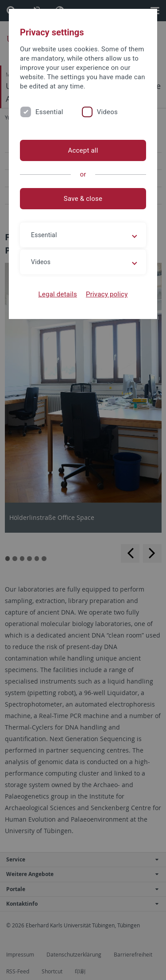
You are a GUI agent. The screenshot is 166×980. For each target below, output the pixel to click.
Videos (107, 112)
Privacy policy (107, 294)
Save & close (83, 199)
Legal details (58, 294)
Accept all (83, 150)
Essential (49, 112)
